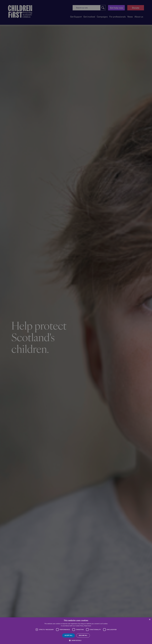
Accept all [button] (69, 635)
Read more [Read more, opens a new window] (88, 626)
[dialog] (76, 631)
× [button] (150, 620)
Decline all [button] (83, 635)
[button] (76, 640)
